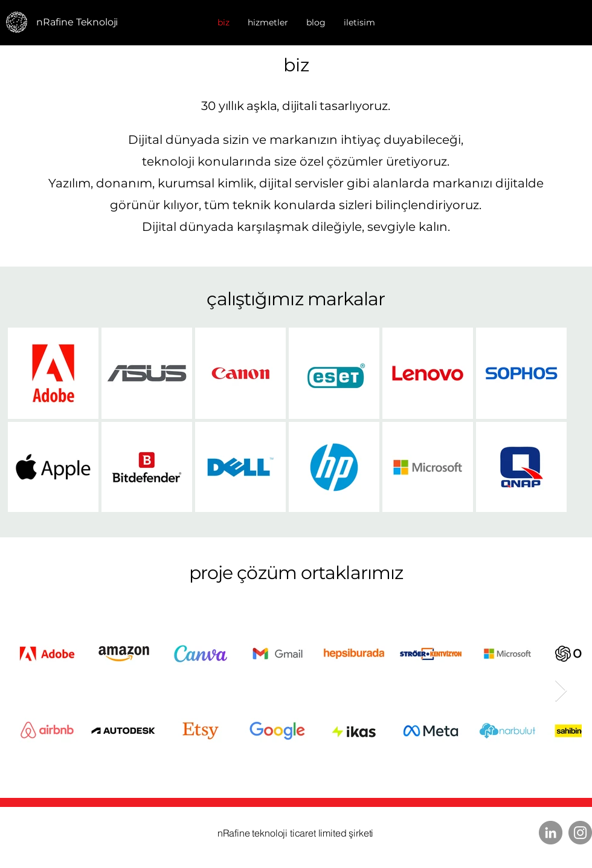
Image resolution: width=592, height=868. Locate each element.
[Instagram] (580, 833)
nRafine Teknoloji (77, 22)
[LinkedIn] (551, 833)
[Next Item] (561, 691)
